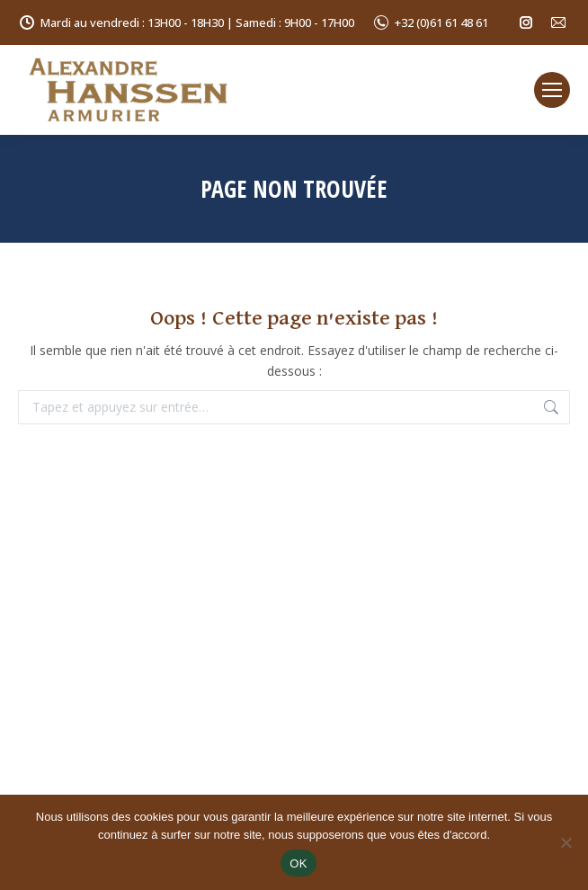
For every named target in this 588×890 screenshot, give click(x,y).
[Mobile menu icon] (552, 90)
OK (298, 863)
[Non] (566, 842)
